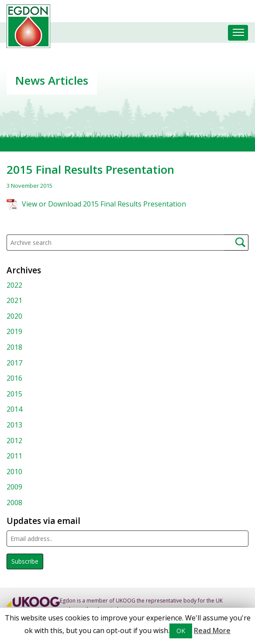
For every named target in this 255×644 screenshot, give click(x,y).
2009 (14, 487)
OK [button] (181, 631)
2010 (14, 472)
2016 (14, 378)
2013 (14, 425)
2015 (14, 394)
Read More (212, 630)
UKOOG (126, 601)
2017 (14, 363)
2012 (14, 441)
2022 (14, 285)
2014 (14, 409)
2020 (14, 316)
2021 (14, 300)
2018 (14, 347)
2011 (14, 456)
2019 (14, 331)
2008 (14, 503)
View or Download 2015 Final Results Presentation (104, 204)
